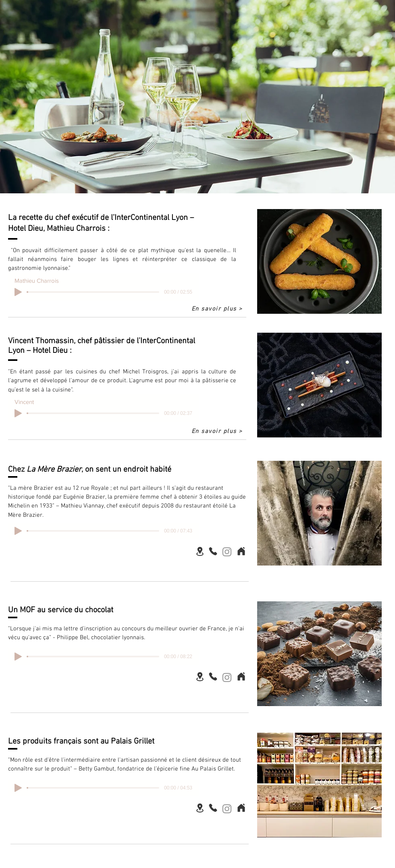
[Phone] (213, 551)
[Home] (241, 551)
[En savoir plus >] (218, 309)
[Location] (200, 551)
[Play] (18, 292)
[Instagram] (227, 552)
